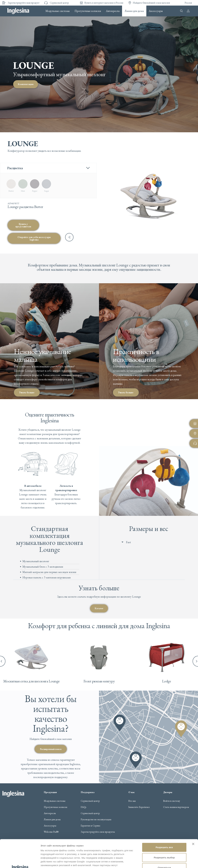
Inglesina (18, 11)
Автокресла (113, 11)
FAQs (84, 807)
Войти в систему (172, 801)
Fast (128, 542)
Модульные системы (58, 11)
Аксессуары (156, 11)
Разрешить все (164, 819)
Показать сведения (52, 862)
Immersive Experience (139, 807)
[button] (152, 542)
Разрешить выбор (164, 830)
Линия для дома (134, 11)
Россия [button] (188, 3)
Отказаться (164, 840)
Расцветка (15, 168)
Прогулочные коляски (88, 11)
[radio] (11, 186)
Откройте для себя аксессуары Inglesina (34, 238)
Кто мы (132, 801)
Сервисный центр (90, 801)
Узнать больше (27, 392)
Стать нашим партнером (176, 807)
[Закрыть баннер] (193, 816)
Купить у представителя (23, 225)
